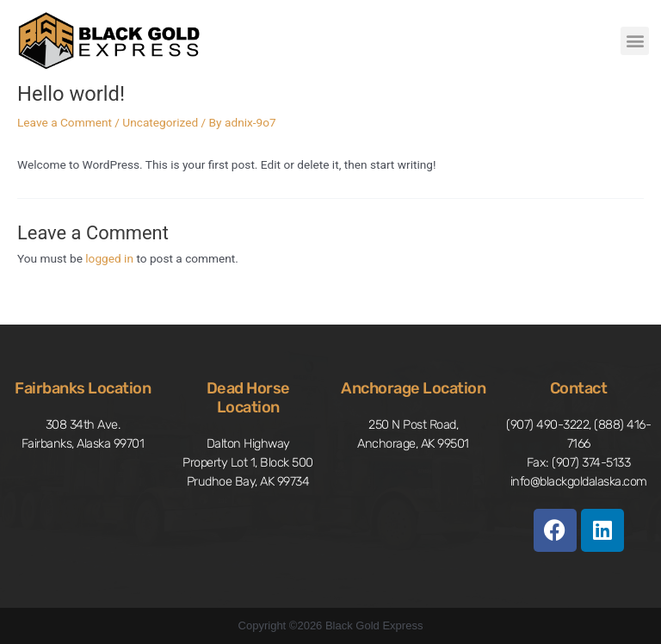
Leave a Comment (65, 122)
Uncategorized (160, 122)
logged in (109, 258)
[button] (635, 41)
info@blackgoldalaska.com (579, 481)
